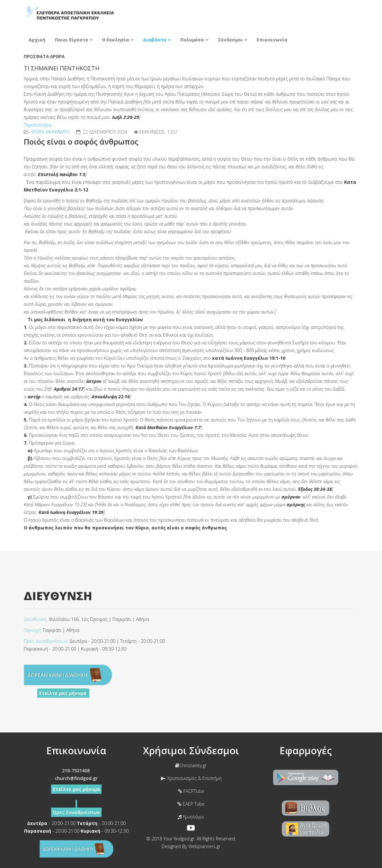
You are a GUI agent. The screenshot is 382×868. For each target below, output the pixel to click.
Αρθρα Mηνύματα (50, 132)
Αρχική (37, 40)
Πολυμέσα (192, 40)
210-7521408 (76, 771)
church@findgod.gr (76, 778)
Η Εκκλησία (116, 40)
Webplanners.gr (204, 846)
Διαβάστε (155, 40)
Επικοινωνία (272, 40)
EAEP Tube (191, 804)
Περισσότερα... (39, 125)
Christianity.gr (191, 765)
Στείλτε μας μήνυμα (63, 693)
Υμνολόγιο (191, 817)
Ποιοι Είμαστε (72, 40)
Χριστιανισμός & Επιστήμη (191, 778)
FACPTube (191, 791)
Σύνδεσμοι (230, 40)
